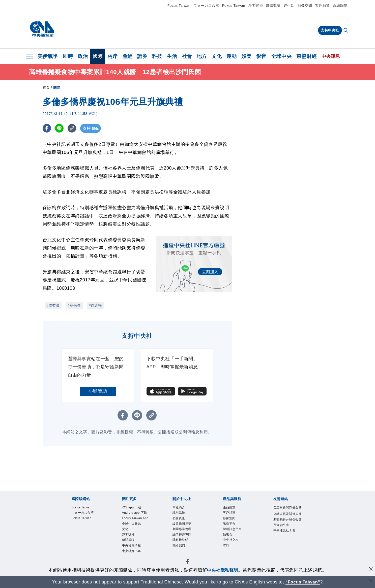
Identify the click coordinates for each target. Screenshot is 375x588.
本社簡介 (180, 508)
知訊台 (228, 538)
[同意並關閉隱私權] (371, 569)
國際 (98, 56)
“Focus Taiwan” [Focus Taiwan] (303, 582)
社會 (187, 56)
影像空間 (305, 6)
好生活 (289, 6)
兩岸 (113, 56)
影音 (261, 56)
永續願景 (340, 6)
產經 (127, 56)
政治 (83, 56)
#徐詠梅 (95, 305)
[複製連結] (73, 128)
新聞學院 (129, 550)
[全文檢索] (346, 31)
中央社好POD (134, 563)
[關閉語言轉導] (371, 581)
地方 (202, 56)
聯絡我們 (180, 550)
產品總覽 (230, 508)
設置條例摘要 (183, 526)
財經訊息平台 (234, 532)
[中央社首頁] (42, 29)
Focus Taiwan (179, 6)
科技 (157, 56)
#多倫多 (74, 305)
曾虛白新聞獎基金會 (288, 511)
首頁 (46, 87)
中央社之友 (232, 544)
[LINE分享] (60, 128)
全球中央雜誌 (133, 532)
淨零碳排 (255, 6)
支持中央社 (330, 30)
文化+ (127, 538)
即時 (68, 56)
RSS (227, 550)
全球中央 (281, 56)
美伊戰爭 (48, 56)
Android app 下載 (137, 514)
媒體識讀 (273, 6)
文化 (217, 56)
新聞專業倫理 (183, 532)
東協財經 (307, 56)
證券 (142, 56)
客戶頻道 (323, 6)
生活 (172, 56)
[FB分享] (47, 128)
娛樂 (247, 56)
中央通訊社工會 (286, 539)
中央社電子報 (133, 557)
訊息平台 (230, 526)
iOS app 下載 (133, 508)
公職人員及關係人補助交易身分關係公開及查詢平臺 (288, 527)
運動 (232, 56)
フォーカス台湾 (206, 6)
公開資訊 (180, 520)
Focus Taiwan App (134, 523)
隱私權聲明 (182, 544)
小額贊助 (98, 391)
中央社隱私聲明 (223, 570)
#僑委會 (53, 305)
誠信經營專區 (183, 538)
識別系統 (180, 514)
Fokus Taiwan (234, 6)
